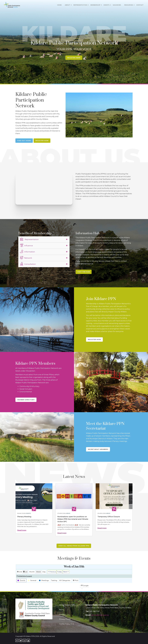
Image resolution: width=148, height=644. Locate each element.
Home (59, 5)
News (68, 513)
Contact (140, 5)
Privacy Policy (65, 619)
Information (27, 251)
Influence (26, 245)
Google (85, 586)
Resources (129, 5)
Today (59, 572)
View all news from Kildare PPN (74, 546)
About (67, 5)
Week (38, 572)
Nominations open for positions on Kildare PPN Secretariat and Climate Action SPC (73, 519)
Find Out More (24, 141)
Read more (22, 530)
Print (75, 581)
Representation (80, 5)
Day (44, 572)
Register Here (74, 58)
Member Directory (26, 400)
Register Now (42, 141)
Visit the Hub (84, 272)
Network (26, 258)
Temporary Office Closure (109, 517)
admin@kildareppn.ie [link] (100, 615)
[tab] (44, 239)
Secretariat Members (98, 449)
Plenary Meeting (24, 517)
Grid (19, 572)
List (25, 572)
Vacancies (117, 5)
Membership (95, 5)
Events (107, 5)
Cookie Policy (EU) (67, 624)
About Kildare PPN (67, 605)
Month (32, 572)
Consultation (28, 264)
